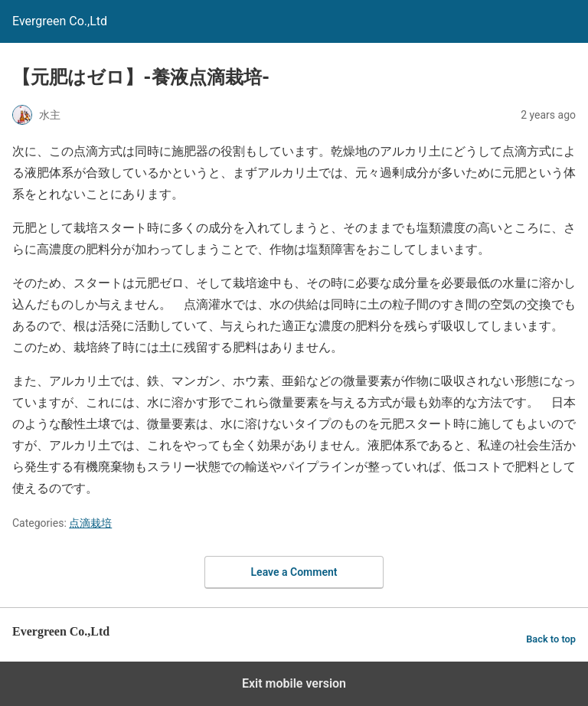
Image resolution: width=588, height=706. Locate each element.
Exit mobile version (294, 683)
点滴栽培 (90, 523)
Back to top (551, 639)
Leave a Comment (294, 572)
